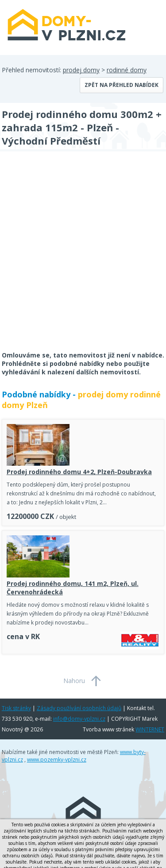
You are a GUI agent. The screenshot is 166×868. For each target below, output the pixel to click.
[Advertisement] (83, 257)
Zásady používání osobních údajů (79, 708)
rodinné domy (127, 70)
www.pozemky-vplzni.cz (57, 760)
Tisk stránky (16, 708)
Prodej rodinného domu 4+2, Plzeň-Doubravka (79, 472)
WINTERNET (150, 729)
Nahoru (74, 681)
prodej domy (81, 70)
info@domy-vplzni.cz (79, 719)
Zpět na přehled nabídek (122, 85)
